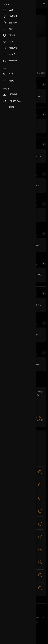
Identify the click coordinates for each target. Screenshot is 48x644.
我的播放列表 (12, 101)
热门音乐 (10, 23)
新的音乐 (10, 16)
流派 (8, 42)
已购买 (9, 81)
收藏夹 (9, 107)
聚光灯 (9, 35)
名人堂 (9, 54)
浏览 (8, 74)
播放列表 (10, 48)
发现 (8, 10)
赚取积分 (10, 61)
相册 (8, 29)
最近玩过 (10, 94)
